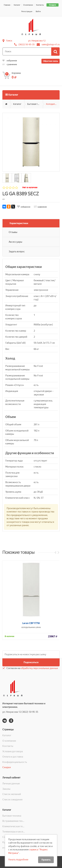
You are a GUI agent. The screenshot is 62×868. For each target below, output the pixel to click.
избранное (10, 61)
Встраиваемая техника (14, 821)
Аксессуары (15, 242)
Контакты (40, 5)
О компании (28, 5)
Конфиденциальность (15, 762)
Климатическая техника (14, 826)
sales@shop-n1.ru (51, 44)
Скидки (53, 5)
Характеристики (19, 223)
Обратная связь (51, 61)
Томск (9, 41)
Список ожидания (12, 800)
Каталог (17, 5)
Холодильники (53, 104)
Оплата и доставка (13, 757)
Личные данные (11, 784)
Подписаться (31, 662)
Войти (38, 12)
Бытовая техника (35, 104)
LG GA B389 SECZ (21, 194)
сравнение (10, 64)
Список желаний (12, 794)
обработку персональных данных (39, 668)
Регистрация (27, 12)
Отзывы (13, 232)
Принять (46, 860)
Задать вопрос (17, 252)
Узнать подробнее (18, 860)
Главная (7, 5)
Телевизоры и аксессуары (14, 832)
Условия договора (13, 751)
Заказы (6, 789)
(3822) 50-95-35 (27, 44)
